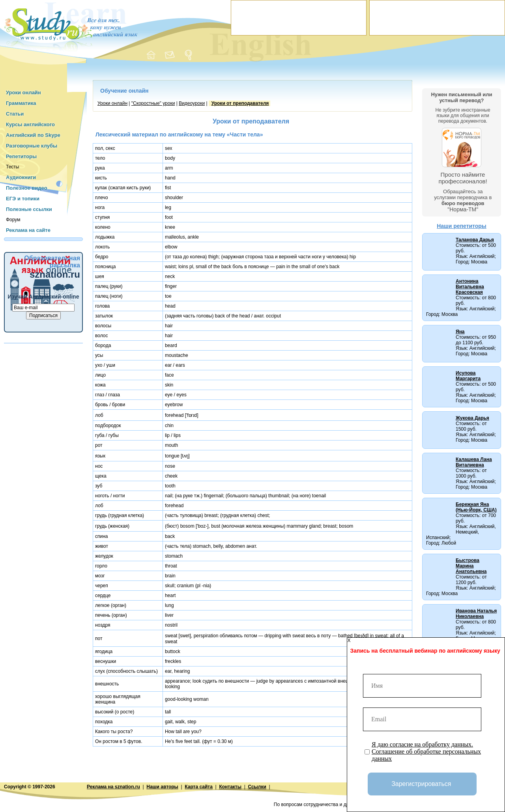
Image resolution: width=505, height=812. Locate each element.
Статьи (15, 114)
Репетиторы (21, 156)
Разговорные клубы (32, 146)
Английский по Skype (33, 135)
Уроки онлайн (23, 92)
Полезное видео (27, 188)
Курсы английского (30, 124)
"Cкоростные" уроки (153, 103)
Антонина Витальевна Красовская (470, 287)
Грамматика (21, 103)
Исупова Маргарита (468, 376)
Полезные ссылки (29, 209)
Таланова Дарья (475, 240)
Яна (460, 332)
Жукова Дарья (472, 418)
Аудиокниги (21, 177)
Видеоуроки (192, 103)
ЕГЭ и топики (23, 199)
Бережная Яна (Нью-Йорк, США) (476, 507)
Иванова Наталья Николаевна (476, 614)
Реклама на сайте (28, 230)
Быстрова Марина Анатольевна (471, 566)
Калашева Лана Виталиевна (474, 462)
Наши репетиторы (462, 226)
